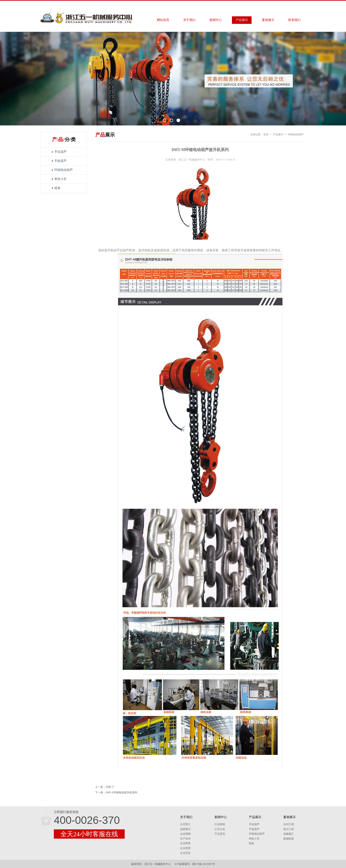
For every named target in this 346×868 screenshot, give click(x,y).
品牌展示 (185, 829)
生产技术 (185, 839)
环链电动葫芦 (64, 170)
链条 (57, 188)
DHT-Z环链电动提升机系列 (121, 792)
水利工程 (289, 824)
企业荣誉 (185, 843)
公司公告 (220, 829)
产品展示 (242, 20)
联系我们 (294, 20)
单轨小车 (60, 179)
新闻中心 (216, 20)
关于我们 (189, 20)
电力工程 (289, 829)
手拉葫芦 (60, 152)
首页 (266, 134)
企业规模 (185, 834)
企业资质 (185, 848)
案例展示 (268, 20)
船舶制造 (289, 839)
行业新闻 (220, 824)
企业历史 (185, 853)
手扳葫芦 (60, 161)
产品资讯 (220, 834)
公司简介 (185, 824)
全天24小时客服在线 (89, 834)
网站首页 (163, 20)
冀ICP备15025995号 (204, 864)
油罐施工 (289, 834)
